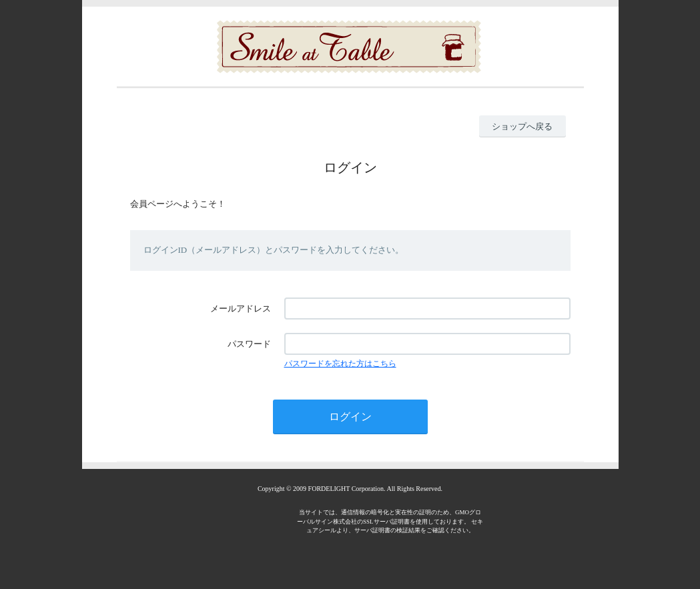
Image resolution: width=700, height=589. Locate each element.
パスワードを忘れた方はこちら (340, 364)
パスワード (249, 344)
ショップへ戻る (522, 126)
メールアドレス (241, 309)
